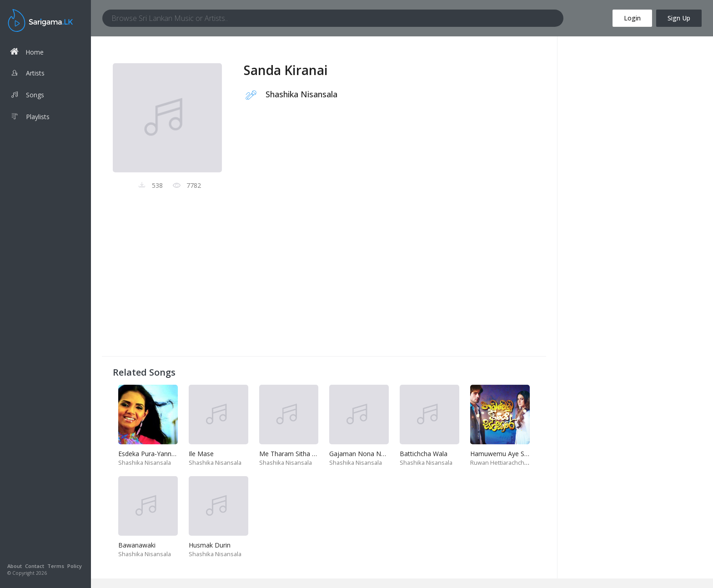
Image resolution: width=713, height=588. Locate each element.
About (15, 566)
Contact (35, 566)
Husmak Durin (210, 545)
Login (632, 18)
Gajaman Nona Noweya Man (372, 454)
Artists (27, 74)
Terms (56, 566)
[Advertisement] (324, 281)
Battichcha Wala (424, 454)
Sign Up (679, 18)
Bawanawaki (137, 545)
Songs (27, 96)
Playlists (30, 118)
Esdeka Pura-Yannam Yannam (163, 454)
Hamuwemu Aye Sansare (507, 454)
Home (27, 52)
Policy (75, 566)
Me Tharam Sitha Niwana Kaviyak (309, 454)
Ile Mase (201, 454)
